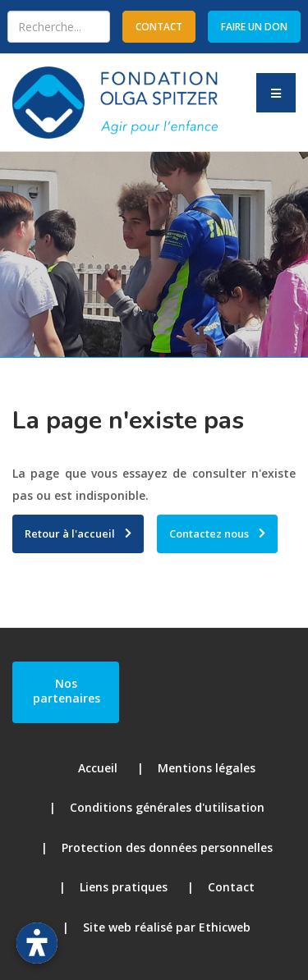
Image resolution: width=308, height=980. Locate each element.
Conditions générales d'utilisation (167, 807)
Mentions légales (207, 768)
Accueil (98, 768)
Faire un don (254, 27)
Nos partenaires (67, 691)
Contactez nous (209, 534)
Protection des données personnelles (167, 847)
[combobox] (59, 27)
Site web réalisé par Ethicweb (167, 927)
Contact (231, 887)
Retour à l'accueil (70, 534)
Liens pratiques (124, 887)
